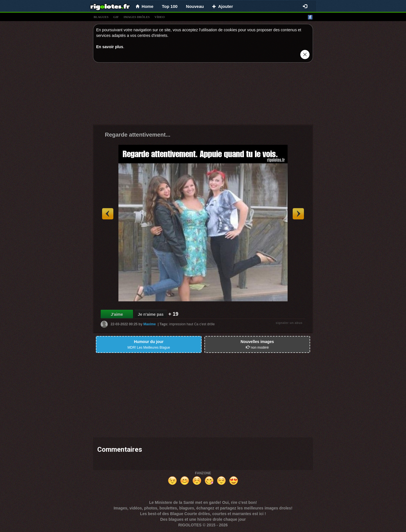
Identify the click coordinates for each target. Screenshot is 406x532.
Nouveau (195, 6)
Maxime (149, 324)
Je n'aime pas (151, 314)
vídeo (160, 17)
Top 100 (170, 6)
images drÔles (137, 17)
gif (116, 17)
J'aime (117, 314)
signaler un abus (289, 323)
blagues (101, 17)
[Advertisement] (203, 95)
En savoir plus (110, 47)
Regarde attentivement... (138, 135)
